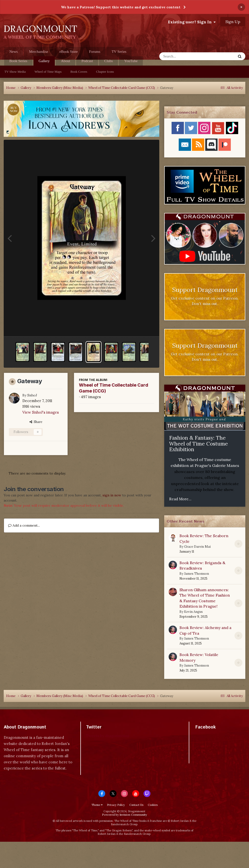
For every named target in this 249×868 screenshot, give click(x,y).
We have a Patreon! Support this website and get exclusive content (121, 7)
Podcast (87, 61)
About (66, 61)
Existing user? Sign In (192, 22)
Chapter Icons (105, 72)
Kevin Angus (193, 612)
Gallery (44, 62)
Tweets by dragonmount (108, 736)
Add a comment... (24, 525)
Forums (95, 52)
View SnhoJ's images (41, 412)
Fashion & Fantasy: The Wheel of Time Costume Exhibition (198, 444)
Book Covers (79, 72)
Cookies (153, 805)
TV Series (119, 52)
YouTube (131, 61)
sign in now (112, 495)
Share (36, 422)
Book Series (18, 61)
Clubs (109, 61)
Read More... (180, 499)
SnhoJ (32, 395)
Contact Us (136, 805)
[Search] (185, 56)
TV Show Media (15, 72)
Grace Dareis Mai (197, 547)
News (14, 52)
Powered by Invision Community (124, 815)
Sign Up (233, 22)
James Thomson (197, 574)
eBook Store (69, 52)
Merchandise (38, 52)
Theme (97, 805)
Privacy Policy (116, 805)
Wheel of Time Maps (48, 72)
